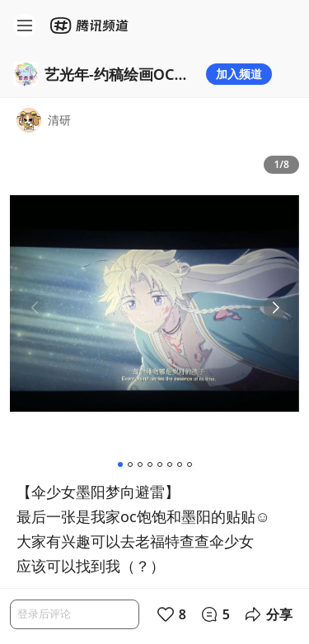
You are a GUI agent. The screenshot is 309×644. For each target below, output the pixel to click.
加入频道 (239, 74)
